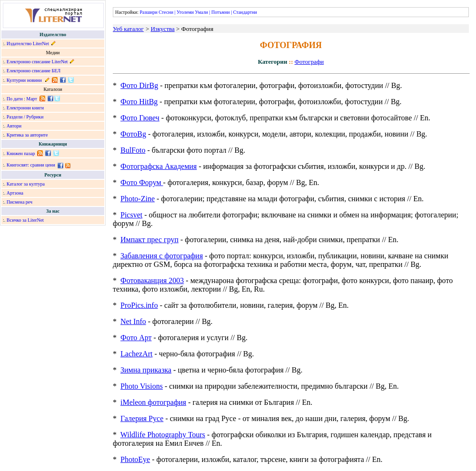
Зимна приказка (146, 370)
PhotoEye (135, 459)
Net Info (133, 321)
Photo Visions (142, 386)
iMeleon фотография (153, 402)
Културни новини (24, 80)
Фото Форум (142, 182)
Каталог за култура (26, 184)
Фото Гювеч (140, 118)
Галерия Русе (142, 418)
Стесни (166, 12)
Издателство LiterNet (28, 44)
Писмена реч (20, 202)
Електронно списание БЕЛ (34, 71)
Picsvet (131, 215)
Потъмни (221, 12)
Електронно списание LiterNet (37, 62)
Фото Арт (136, 338)
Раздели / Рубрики (25, 117)
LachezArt (137, 354)
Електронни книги (25, 108)
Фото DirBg (139, 85)
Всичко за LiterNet (25, 220)
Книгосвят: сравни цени (31, 165)
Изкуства (162, 29)
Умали (202, 12)
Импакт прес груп (149, 240)
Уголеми (185, 12)
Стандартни (245, 12)
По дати (15, 99)
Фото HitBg (139, 102)
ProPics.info (139, 305)
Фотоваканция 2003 (152, 280)
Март (32, 99)
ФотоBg (133, 134)
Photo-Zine (138, 199)
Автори (14, 126)
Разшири (148, 12)
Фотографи (309, 62)
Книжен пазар (21, 153)
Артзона (15, 193)
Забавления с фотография (162, 256)
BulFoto (133, 150)
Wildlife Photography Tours (163, 435)
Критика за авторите (27, 135)
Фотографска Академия (159, 166)
